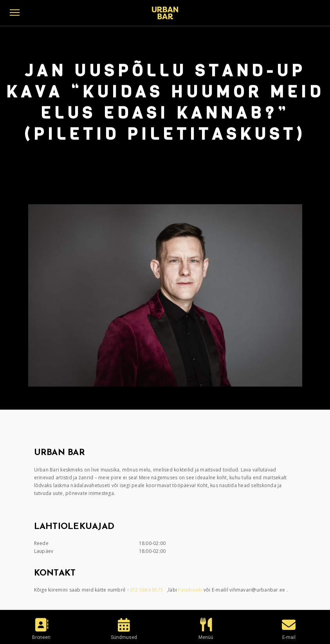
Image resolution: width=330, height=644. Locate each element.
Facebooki (191, 590)
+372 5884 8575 (146, 590)
